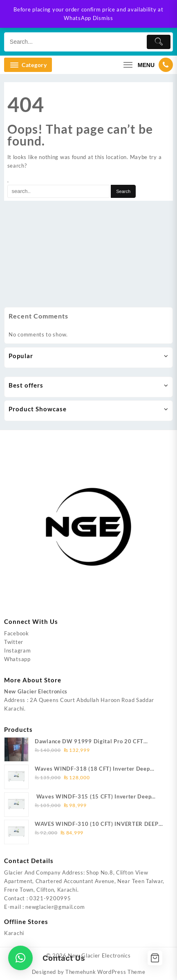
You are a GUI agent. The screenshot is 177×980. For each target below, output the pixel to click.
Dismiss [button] (103, 18)
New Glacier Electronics (99, 955)
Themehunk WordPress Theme (105, 972)
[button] (20, 958)
